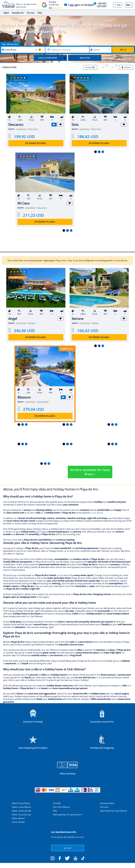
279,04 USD (33, 409)
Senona (77, 319)
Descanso (16, 125)
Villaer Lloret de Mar (22, 811)
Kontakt (57, 803)
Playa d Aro (33, 129)
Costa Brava (21, 129)
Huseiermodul (107, 803)
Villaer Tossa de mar (21, 815)
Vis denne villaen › (36, 143)
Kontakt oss (18, 13)
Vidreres (32, 323)
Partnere (104, 807)
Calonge (95, 323)
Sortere (126, 67)
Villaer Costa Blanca (21, 807)
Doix (75, 125)
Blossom (24, 397)
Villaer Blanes (18, 818)
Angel (13, 319)
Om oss (31, 13)
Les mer (67, 848)
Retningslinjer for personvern (67, 815)
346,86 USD (24, 331)
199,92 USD (24, 136)
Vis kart (90, 67)
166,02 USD (88, 331)
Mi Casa (23, 203)
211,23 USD (33, 215)
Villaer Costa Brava (21, 803)
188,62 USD (88, 136)
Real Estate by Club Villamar (114, 811)
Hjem (6, 13)
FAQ (40, 13)
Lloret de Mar (43, 402)
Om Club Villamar (62, 807)
